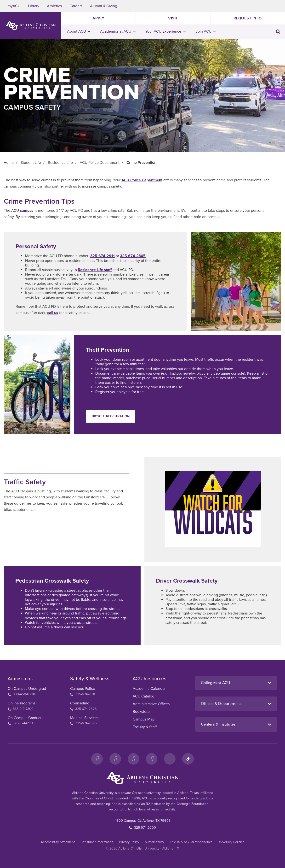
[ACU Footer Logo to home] (142, 778)
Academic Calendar (149, 689)
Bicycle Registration (111, 416)
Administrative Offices (151, 704)
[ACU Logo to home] (31, 26)
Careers (76, 6)
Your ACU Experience (166, 31)
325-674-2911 (103, 256)
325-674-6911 (20, 723)
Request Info (248, 18)
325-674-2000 (142, 828)
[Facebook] (97, 759)
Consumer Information (97, 842)
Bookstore (141, 712)
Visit (173, 18)
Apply (98, 18)
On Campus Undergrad (27, 689)
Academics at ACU (118, 31)
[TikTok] (188, 759)
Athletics (54, 6)
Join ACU (206, 31)
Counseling (80, 703)
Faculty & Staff (145, 727)
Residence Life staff (95, 270)
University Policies (231, 842)
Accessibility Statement (58, 842)
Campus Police (83, 689)
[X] (133, 759)
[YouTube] (152, 759)
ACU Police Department (142, 180)
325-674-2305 (133, 256)
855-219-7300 (21, 709)
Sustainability (154, 842)
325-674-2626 (83, 709)
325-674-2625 (83, 723)
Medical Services (84, 718)
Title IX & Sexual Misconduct (191, 842)
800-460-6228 (21, 694)
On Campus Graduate (26, 718)
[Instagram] (115, 759)
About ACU (79, 31)
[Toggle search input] (278, 32)
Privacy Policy (129, 842)
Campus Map (144, 719)
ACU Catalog (143, 696)
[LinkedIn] (170, 759)
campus (27, 211)
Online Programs (22, 703)
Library (34, 6)
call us (53, 313)
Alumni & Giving (104, 6)
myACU (14, 6)
